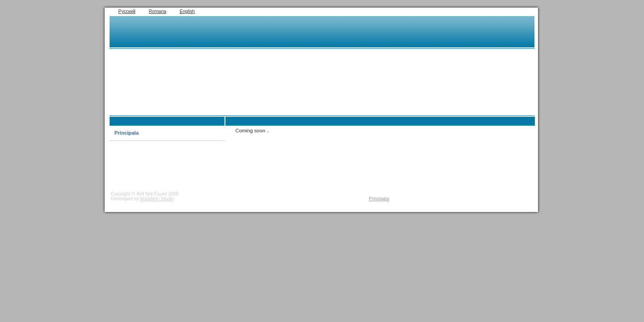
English (187, 11)
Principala (127, 133)
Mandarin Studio (157, 199)
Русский (127, 11)
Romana (158, 11)
